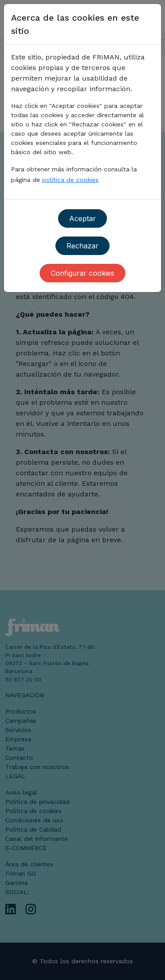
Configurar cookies (82, 273)
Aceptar (82, 218)
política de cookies (70, 180)
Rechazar (82, 246)
